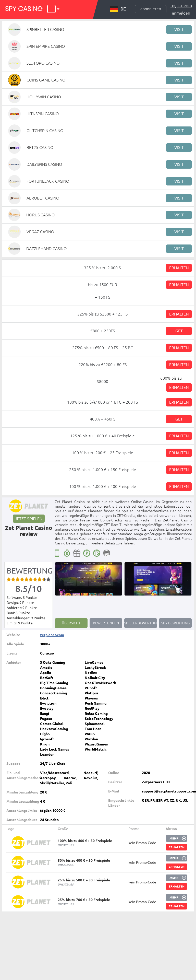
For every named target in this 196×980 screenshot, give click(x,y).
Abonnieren (151, 9)
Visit (179, 29)
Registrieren (181, 5)
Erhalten (179, 268)
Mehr (174, 838)
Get (179, 331)
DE (118, 9)
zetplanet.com (52, 635)
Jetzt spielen (29, 519)
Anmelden (181, 13)
